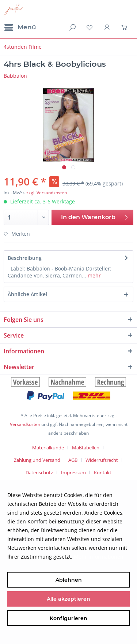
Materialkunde (48, 448)
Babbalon (15, 76)
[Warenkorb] (125, 27)
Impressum (73, 472)
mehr (94, 275)
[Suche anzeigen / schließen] (72, 27)
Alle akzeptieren (68, 599)
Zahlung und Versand (37, 460)
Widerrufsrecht (102, 460)
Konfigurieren (68, 618)
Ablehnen (69, 580)
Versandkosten (25, 424)
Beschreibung (25, 258)
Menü (20, 26)
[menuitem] (20, 27)
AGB (73, 460)
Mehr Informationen (99, 557)
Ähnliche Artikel (27, 294)
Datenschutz (39, 472)
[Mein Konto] (107, 27)
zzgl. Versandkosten (47, 193)
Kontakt (103, 472)
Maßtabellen (86, 448)
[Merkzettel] (90, 27)
